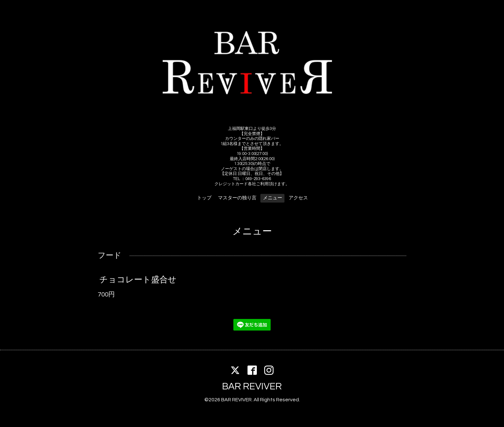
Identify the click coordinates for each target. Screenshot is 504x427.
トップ (204, 198)
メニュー (273, 198)
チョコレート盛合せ (138, 279)
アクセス (298, 198)
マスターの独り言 (237, 198)
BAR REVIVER (252, 386)
